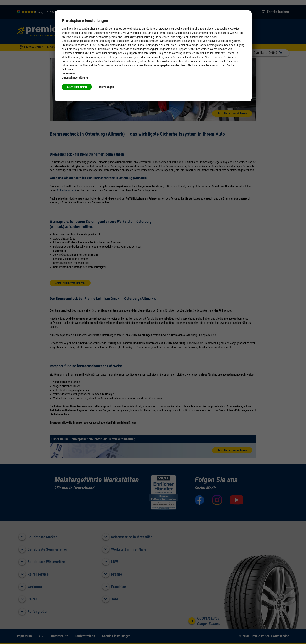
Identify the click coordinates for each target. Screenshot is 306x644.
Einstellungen (107, 87)
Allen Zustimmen (77, 87)
